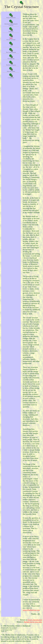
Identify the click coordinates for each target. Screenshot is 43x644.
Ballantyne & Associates (33, 622)
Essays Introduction (35, 620)
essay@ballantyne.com (31, 610)
